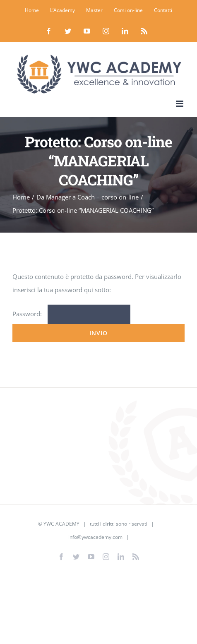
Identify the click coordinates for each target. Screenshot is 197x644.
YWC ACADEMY (61, 524)
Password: (71, 314)
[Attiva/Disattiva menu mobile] (180, 104)
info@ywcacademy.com (95, 537)
